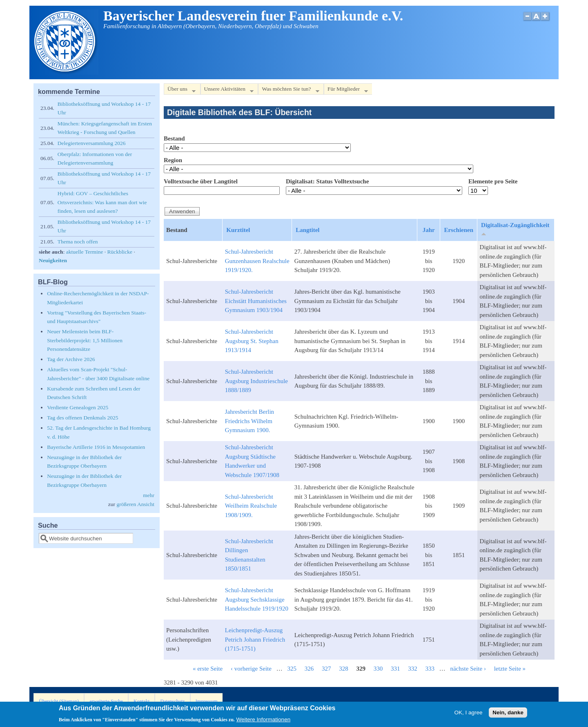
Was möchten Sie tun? (288, 90)
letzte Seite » (510, 669)
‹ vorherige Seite (251, 669)
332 (413, 669)
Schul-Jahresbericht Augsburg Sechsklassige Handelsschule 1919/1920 (257, 599)
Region (173, 160)
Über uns (180, 90)
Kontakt (141, 701)
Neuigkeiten (53, 260)
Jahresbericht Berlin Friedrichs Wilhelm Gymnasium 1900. (249, 421)
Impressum (207, 701)
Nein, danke (508, 714)
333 (430, 669)
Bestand (174, 138)
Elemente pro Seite (493, 181)
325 (292, 669)
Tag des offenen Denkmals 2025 (82, 418)
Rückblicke (120, 252)
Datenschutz (172, 701)
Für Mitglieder (346, 90)
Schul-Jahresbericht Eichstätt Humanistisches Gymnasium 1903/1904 (256, 301)
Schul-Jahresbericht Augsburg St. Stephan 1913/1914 (252, 341)
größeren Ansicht (135, 504)
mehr (149, 495)
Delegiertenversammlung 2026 (92, 143)
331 (395, 669)
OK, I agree (468, 714)
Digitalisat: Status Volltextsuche (327, 181)
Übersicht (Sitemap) (59, 701)
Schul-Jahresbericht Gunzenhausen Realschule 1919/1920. (257, 261)
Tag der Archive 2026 (71, 359)
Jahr (429, 230)
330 (378, 669)
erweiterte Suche (106, 701)
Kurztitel (238, 230)
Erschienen (459, 230)
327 (326, 669)
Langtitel (307, 230)
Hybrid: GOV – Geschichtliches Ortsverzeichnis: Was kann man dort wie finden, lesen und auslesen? (102, 202)
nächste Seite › (468, 669)
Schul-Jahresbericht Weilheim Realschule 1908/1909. (251, 506)
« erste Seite (208, 669)
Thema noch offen (78, 242)
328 (344, 669)
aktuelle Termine (85, 252)
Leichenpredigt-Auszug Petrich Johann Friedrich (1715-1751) (255, 639)
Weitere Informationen (264, 721)
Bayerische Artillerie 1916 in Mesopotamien (96, 447)
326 (309, 669)
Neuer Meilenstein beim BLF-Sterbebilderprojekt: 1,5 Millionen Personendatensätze (85, 340)
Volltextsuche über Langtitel (201, 181)
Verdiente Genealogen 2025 (78, 407)
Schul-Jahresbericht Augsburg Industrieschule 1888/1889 (256, 381)
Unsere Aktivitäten (227, 90)
